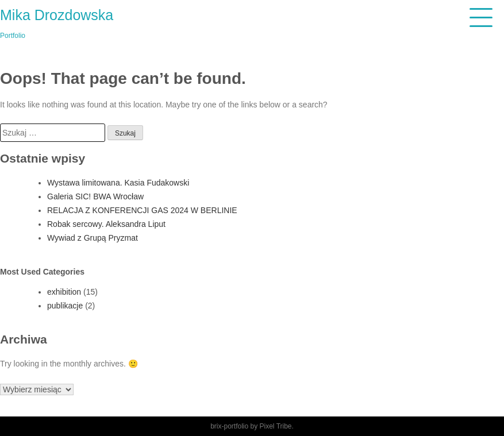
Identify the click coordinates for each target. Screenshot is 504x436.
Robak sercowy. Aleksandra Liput (106, 224)
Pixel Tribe (276, 426)
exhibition (64, 292)
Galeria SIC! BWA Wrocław (95, 196)
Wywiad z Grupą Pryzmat (93, 238)
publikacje (65, 306)
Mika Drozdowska (57, 15)
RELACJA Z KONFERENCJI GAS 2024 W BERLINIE (142, 210)
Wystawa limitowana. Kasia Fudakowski (118, 183)
